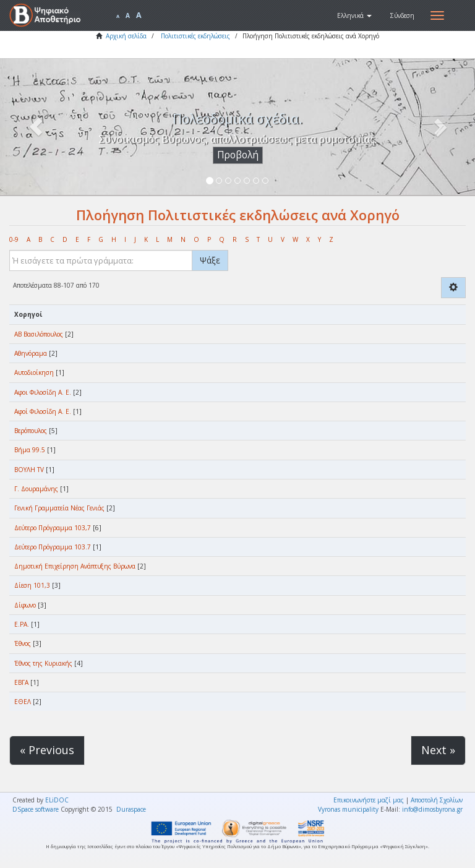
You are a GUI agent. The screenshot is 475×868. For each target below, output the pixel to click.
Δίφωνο (25, 605)
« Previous (47, 750)
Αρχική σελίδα (126, 36)
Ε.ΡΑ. (22, 624)
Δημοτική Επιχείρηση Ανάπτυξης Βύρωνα (75, 566)
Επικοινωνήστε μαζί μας (369, 800)
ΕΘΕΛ (23, 702)
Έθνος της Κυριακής (43, 663)
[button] (354, 15)
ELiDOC (57, 800)
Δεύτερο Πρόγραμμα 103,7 (53, 528)
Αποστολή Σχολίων (437, 800)
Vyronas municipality (348, 809)
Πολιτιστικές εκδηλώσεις (195, 36)
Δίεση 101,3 (32, 585)
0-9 (14, 239)
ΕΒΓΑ (21, 682)
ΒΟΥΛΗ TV (29, 470)
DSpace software (36, 809)
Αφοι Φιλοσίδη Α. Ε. (43, 392)
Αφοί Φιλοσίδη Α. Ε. (43, 411)
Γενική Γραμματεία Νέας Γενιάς (59, 508)
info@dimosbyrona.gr (432, 809)
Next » (438, 750)
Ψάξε (210, 260)
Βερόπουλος (31, 431)
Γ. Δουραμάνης (36, 489)
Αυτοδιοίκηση (34, 372)
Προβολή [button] (238, 155)
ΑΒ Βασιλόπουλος (39, 334)
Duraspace (131, 809)
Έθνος (23, 643)
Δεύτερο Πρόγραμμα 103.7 (53, 547)
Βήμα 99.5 (30, 450)
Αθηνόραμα (31, 353)
